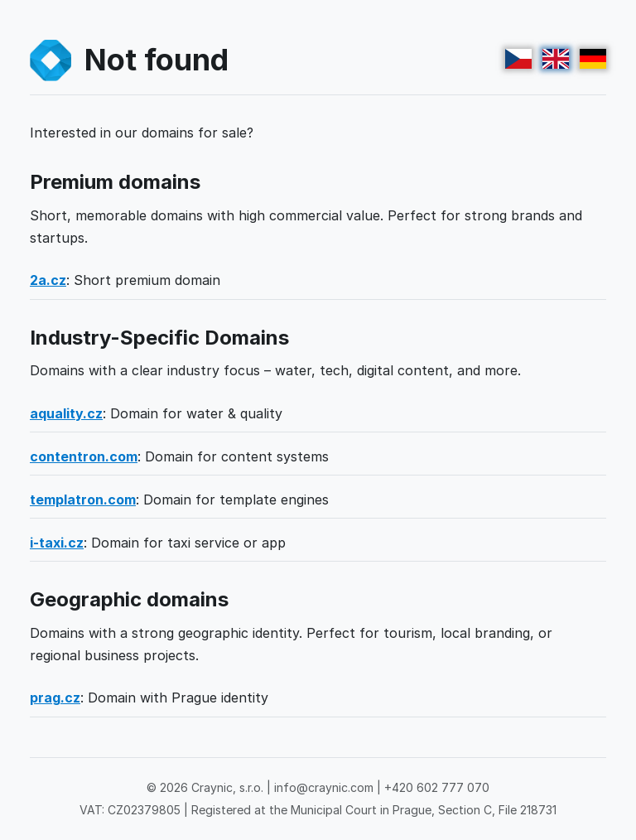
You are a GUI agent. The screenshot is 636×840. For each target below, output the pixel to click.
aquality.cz (66, 413)
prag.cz (55, 698)
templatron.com (83, 500)
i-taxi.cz (57, 543)
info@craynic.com (324, 787)
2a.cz (48, 280)
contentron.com (84, 456)
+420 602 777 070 (437, 787)
